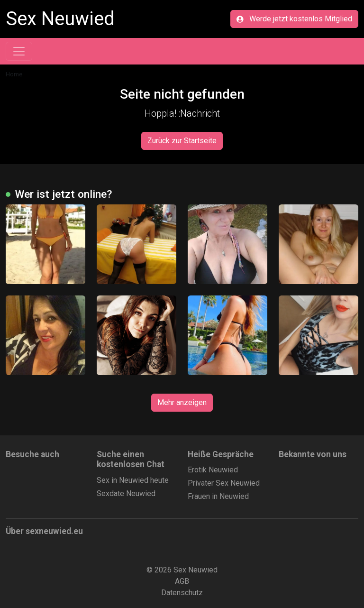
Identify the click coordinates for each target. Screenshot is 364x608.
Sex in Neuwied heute (133, 480)
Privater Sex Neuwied (224, 483)
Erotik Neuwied (213, 470)
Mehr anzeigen (182, 402)
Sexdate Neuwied (126, 493)
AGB (182, 581)
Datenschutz (182, 593)
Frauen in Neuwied (218, 496)
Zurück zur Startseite (182, 141)
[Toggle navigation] (19, 51)
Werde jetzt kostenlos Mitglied (294, 19)
